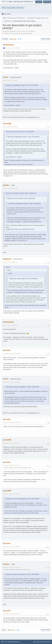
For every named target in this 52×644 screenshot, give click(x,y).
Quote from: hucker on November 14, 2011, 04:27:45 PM (23, 499)
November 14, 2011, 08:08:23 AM (12, 382)
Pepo (7, 185)
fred (7, 77)
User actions (45, 39)
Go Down (5, 39)
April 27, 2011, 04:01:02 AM (10, 325)
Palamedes (9, 45)
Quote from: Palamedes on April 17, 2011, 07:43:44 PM (22, 85)
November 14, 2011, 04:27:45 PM (12, 465)
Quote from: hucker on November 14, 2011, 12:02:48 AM (22, 387)
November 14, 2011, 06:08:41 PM (12, 614)
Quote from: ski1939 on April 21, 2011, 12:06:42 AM (21, 193)
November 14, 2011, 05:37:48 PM (12, 494)
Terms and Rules (41, 642)
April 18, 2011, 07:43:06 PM (10, 80)
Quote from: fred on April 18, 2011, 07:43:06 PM (20, 132)
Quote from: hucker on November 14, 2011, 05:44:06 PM (23, 574)
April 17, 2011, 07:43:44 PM (12, 48)
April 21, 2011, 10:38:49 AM (10, 188)
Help (34, 642)
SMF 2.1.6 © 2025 (6, 642)
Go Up (4, 630)
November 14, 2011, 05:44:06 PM (12, 547)
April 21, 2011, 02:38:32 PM (10, 262)
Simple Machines (15, 642)
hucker (8, 350)
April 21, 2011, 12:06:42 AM (10, 127)
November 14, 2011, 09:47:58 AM (12, 422)
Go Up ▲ (49, 642)
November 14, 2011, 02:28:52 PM (12, 443)
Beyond (8, 259)
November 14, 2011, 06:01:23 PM (12, 567)
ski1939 (8, 124)
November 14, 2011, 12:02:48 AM (12, 353)
